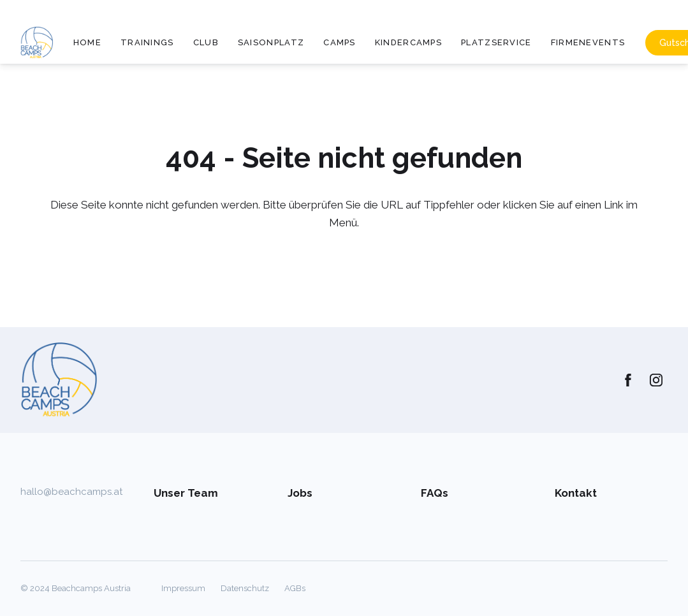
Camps (340, 42)
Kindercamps (408, 42)
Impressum (183, 588)
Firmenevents (588, 42)
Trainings (147, 42)
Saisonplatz (271, 42)
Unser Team (186, 493)
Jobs (300, 493)
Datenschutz (245, 588)
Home (87, 42)
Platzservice (496, 42)
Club (206, 42)
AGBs (295, 588)
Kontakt (576, 493)
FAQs (435, 493)
